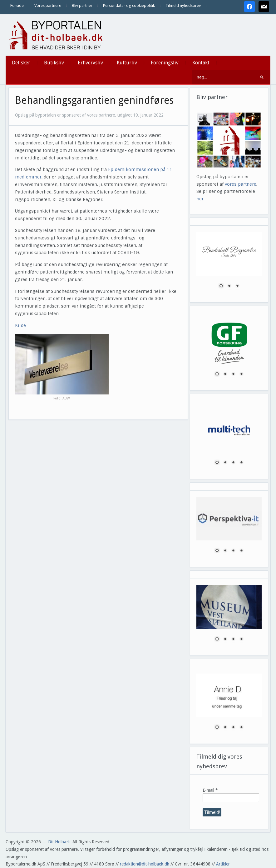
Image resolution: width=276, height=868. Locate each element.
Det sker (21, 63)
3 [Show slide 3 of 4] (233, 374)
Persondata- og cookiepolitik (129, 5)
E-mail (210, 790)
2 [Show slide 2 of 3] (229, 286)
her (200, 199)
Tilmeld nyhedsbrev (183, 5)
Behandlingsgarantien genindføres (94, 100)
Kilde (20, 325)
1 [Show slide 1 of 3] (221, 286)
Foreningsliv (165, 63)
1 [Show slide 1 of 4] (217, 374)
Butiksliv (54, 63)
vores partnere (241, 184)
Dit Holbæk (59, 842)
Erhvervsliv (90, 63)
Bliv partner (82, 5)
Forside (17, 5)
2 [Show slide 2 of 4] (225, 374)
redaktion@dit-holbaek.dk (145, 864)
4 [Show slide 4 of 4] (241, 374)
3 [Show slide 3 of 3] (237, 286)
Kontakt (201, 63)
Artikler (223, 864)
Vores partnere (48, 5)
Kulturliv (127, 63)
